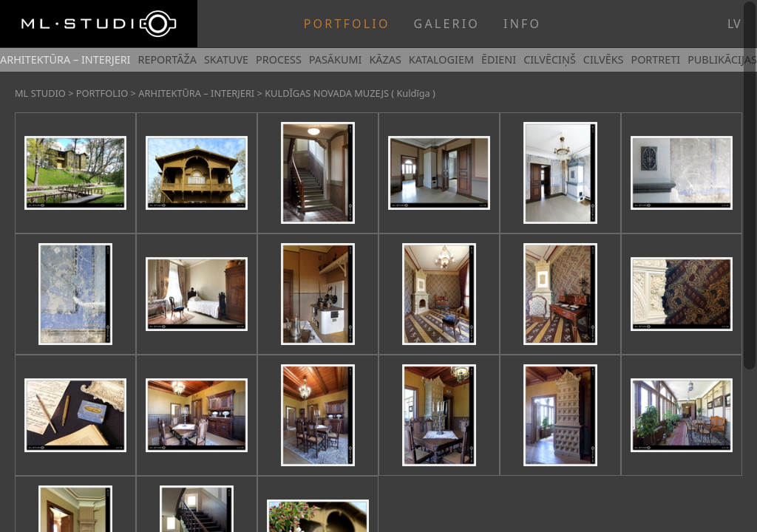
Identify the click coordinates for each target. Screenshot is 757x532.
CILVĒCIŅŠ (550, 59)
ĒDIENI (499, 59)
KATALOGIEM (441, 59)
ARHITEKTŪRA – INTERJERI (65, 59)
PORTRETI (655, 59)
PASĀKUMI (336, 59)
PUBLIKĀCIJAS (722, 59)
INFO (522, 24)
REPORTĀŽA (167, 59)
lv (734, 24)
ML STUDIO (40, 93)
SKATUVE (226, 59)
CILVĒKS (604, 59)
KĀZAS (385, 59)
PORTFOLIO (347, 24)
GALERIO (447, 24)
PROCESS (279, 59)
